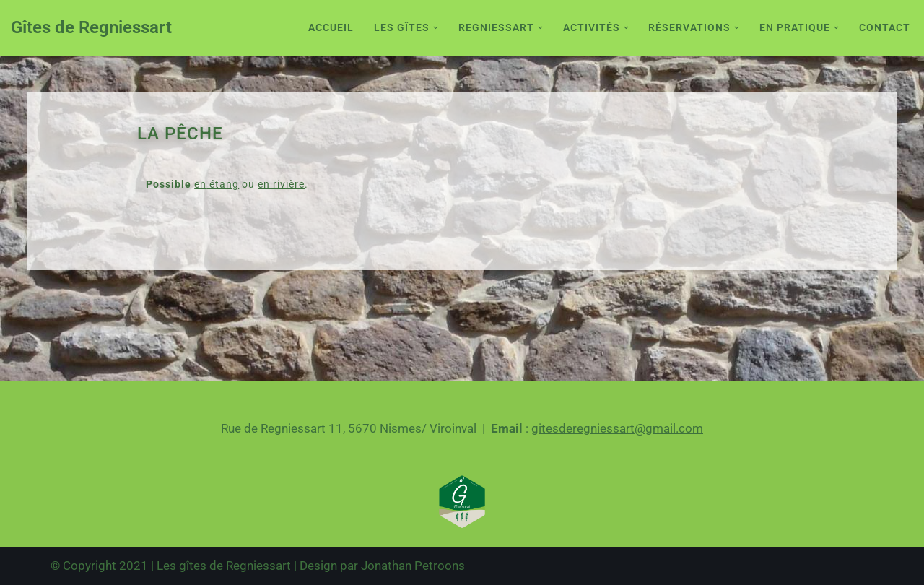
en (200, 184)
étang (223, 184)
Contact (885, 27)
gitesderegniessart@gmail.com (617, 428)
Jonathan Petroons (413, 565)
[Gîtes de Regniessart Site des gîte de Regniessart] (91, 28)
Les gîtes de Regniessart (224, 565)
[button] (436, 28)
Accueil (331, 27)
